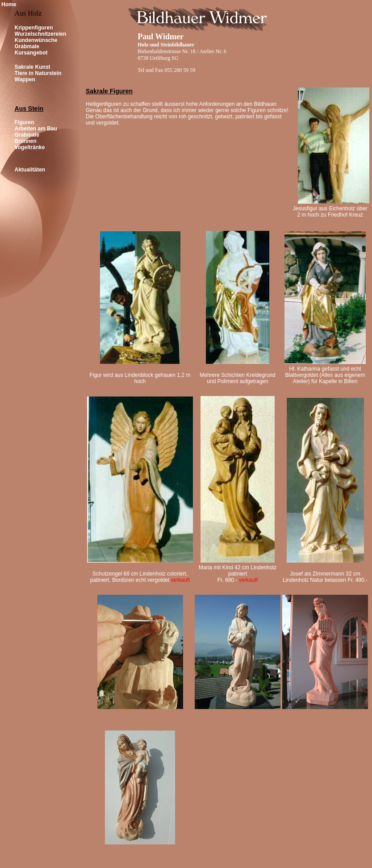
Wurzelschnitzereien (41, 34)
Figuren (25, 122)
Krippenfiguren (34, 28)
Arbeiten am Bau (36, 129)
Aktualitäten (30, 170)
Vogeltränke (30, 147)
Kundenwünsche (36, 40)
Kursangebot (31, 53)
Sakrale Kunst (33, 67)
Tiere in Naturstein (38, 73)
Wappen (25, 79)
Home (9, 4)
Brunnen (26, 141)
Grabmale (27, 46)
